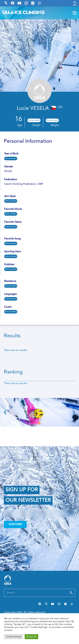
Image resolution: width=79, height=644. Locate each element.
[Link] (75, 3)
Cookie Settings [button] (14, 637)
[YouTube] (53, 604)
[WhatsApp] (72, 604)
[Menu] (74, 13)
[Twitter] (46, 604)
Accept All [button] (31, 637)
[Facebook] (40, 604)
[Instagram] (59, 604)
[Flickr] (65, 604)
